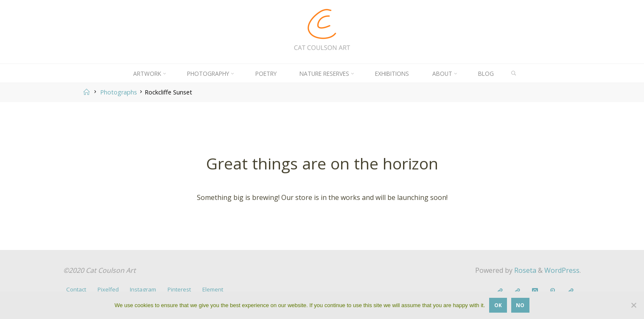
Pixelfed (108, 289)
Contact (76, 289)
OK (498, 305)
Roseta (524, 270)
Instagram (143, 289)
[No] (633, 305)
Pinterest (179, 289)
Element (213, 289)
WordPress (562, 270)
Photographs (119, 92)
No (520, 305)
